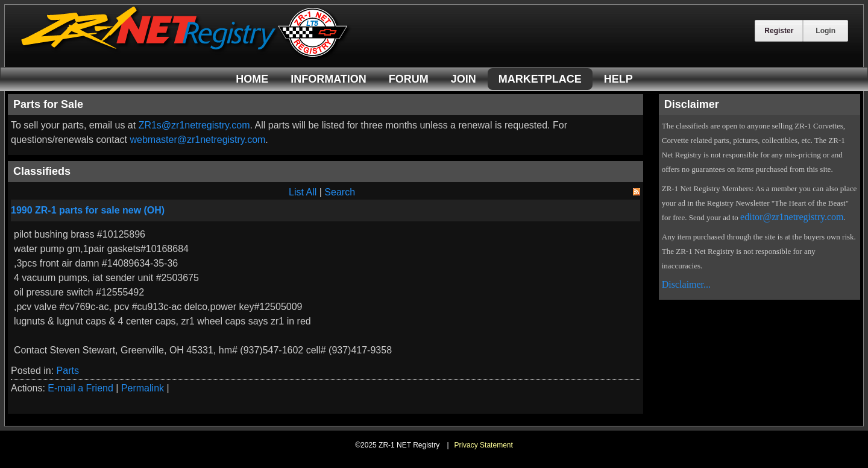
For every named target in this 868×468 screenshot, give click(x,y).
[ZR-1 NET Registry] (186, 56)
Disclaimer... (686, 284)
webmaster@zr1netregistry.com (197, 140)
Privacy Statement (483, 445)
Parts (68, 371)
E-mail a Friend (80, 388)
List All (303, 192)
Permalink (143, 388)
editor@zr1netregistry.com (792, 217)
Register (779, 31)
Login (826, 31)
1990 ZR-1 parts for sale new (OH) (88, 210)
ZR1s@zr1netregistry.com (194, 125)
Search (340, 192)
